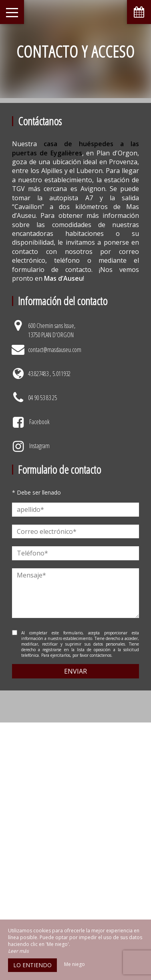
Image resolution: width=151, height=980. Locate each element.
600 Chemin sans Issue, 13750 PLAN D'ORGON (52, 330)
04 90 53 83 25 (42, 398)
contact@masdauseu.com (55, 350)
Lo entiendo (32, 965)
